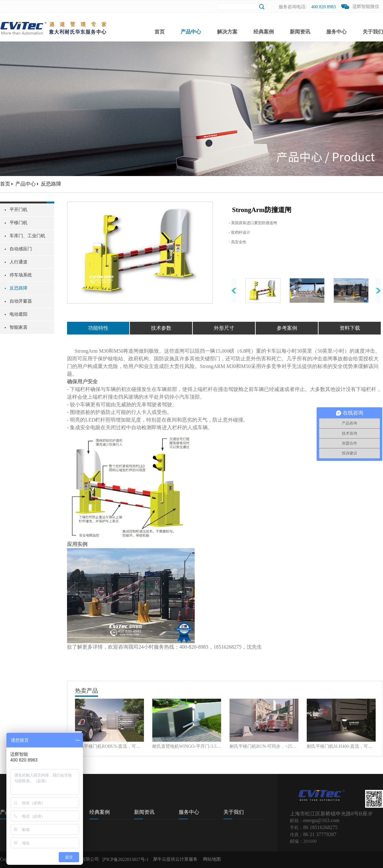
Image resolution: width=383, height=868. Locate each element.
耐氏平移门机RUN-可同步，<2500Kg (264, 746)
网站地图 (211, 859)
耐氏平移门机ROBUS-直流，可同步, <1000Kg (109, 746)
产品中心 (26, 184)
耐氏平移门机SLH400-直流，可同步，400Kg (341, 746)
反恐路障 (51, 184)
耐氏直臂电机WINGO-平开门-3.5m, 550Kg (187, 746)
